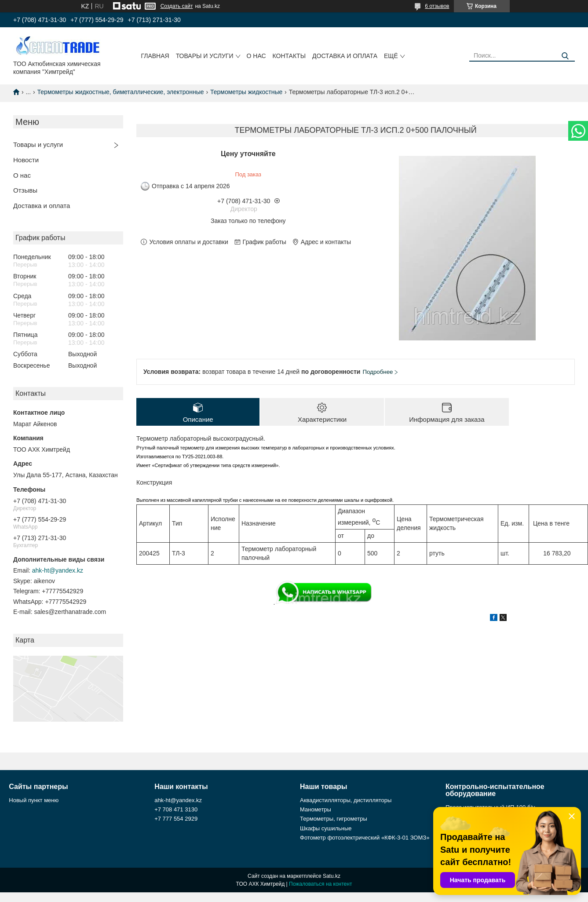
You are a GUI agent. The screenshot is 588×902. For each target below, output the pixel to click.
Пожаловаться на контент (320, 884)
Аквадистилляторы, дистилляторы (346, 800)
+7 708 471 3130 (176, 809)
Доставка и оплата (345, 56)
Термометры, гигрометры (334, 819)
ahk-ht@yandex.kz (58, 570)
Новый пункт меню (34, 800)
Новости (26, 160)
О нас (256, 56)
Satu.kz (332, 876)
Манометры (316, 809)
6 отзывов (437, 6)
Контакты (289, 56)
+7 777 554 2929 (176, 819)
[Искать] (565, 56)
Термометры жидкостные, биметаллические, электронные (121, 92)
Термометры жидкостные (246, 92)
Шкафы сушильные (326, 828)
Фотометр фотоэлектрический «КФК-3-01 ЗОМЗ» (365, 838)
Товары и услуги (205, 56)
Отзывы (25, 190)
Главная (155, 56)
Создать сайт (177, 6)
